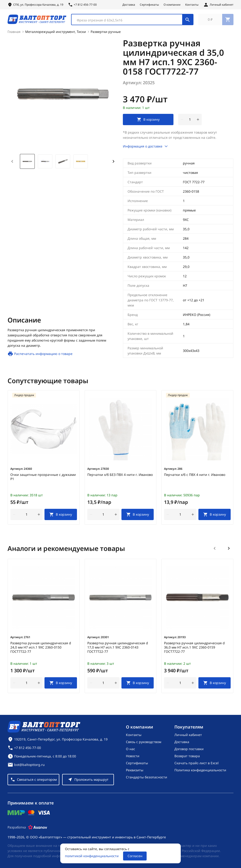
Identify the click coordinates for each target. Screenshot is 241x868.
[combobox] (132, 21)
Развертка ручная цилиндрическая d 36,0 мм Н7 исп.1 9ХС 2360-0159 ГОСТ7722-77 (194, 650)
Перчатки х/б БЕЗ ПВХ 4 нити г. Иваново (120, 478)
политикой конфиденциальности (92, 856)
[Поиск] (188, 21)
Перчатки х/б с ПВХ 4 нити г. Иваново (195, 478)
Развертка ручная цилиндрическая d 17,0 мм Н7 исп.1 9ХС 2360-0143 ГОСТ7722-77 (118, 650)
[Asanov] (38, 827)
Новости (133, 756)
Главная (14, 34)
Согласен (135, 856)
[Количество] (190, 122)
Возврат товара (187, 756)
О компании (172, 5)
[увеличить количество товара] (198, 122)
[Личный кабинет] (218, 5)
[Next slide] (113, 164)
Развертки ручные (106, 34)
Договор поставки (189, 749)
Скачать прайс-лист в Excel (197, 763)
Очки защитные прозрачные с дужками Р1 (43, 480)
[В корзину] (61, 517)
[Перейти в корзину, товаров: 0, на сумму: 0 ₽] (216, 21)
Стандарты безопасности (147, 777)
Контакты (192, 5)
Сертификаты (149, 5)
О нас (131, 749)
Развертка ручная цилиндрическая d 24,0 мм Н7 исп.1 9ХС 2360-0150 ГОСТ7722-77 (41, 650)
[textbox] (129, 21)
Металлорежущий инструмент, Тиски (56, 34)
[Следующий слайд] (229, 551)
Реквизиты (135, 770)
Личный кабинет (188, 735)
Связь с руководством (144, 742)
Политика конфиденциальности (200, 770)
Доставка (129, 5)
